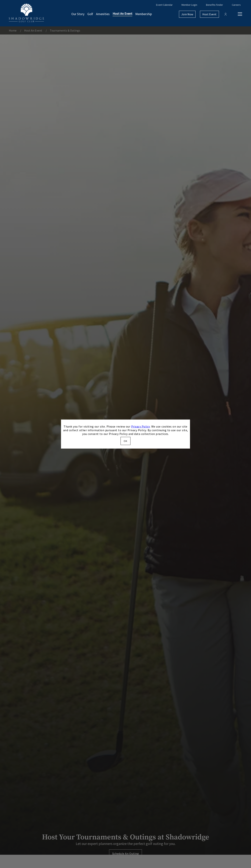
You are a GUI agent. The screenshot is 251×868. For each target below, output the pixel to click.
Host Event (209, 14)
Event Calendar (164, 5)
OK (125, 441)
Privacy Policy (141, 426)
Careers (236, 5)
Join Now (187, 14)
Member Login (189, 5)
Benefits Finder (215, 5)
